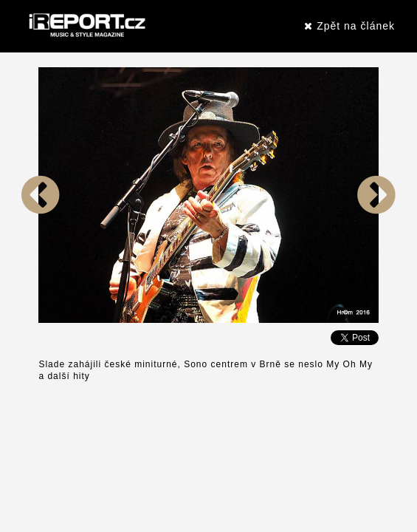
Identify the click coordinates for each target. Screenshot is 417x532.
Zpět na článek (349, 26)
